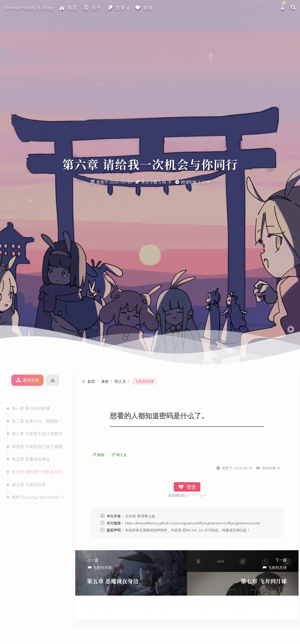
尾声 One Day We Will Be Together (39, 484)
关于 (92, 8)
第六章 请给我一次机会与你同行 (39, 459)
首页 (68, 8)
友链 (144, 8)
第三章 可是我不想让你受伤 (37, 421)
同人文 (119, 455)
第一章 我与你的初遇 (31, 395)
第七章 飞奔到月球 (29, 472)
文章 (116, 8)
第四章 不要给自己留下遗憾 (37, 434)
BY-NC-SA (193, 530)
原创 (98, 455)
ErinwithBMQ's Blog (29, 8)
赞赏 (187, 487)
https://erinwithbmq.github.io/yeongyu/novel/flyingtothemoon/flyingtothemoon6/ (192, 523)
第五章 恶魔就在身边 (31, 446)
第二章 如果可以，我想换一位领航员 (39, 408)
